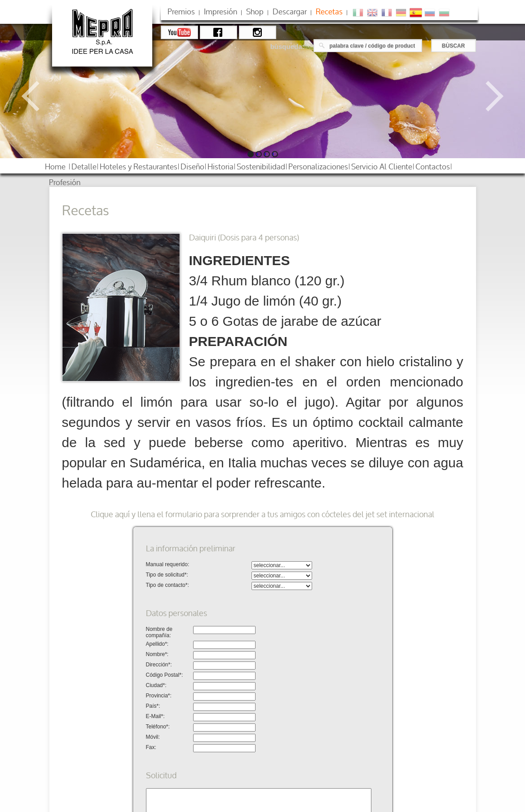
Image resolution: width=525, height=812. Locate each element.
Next (488, 96)
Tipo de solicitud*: (167, 575)
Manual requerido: (168, 564)
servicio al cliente (382, 166)
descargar (290, 11)
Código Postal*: (165, 675)
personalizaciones (318, 166)
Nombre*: (157, 654)
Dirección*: (159, 665)
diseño (192, 166)
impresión (221, 11)
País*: (153, 706)
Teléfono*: (158, 727)
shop (255, 11)
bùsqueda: (287, 47)
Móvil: (153, 737)
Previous (37, 96)
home (55, 166)
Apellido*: (157, 644)
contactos (433, 166)
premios (181, 11)
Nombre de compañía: (159, 632)
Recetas (329, 11)
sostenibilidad (261, 166)
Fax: (151, 747)
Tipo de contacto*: (168, 585)
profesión (65, 182)
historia (221, 166)
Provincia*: (159, 696)
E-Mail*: (155, 716)
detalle (84, 166)
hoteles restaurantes (139, 166)
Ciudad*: (156, 685)
